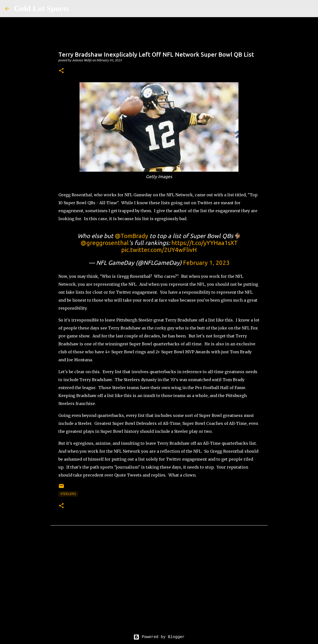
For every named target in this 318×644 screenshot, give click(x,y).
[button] (61, 71)
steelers (68, 494)
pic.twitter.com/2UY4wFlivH (159, 250)
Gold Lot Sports (41, 8)
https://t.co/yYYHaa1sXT (205, 243)
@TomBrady (131, 236)
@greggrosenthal (105, 243)
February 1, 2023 (206, 263)
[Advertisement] (159, 584)
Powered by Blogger (159, 637)
